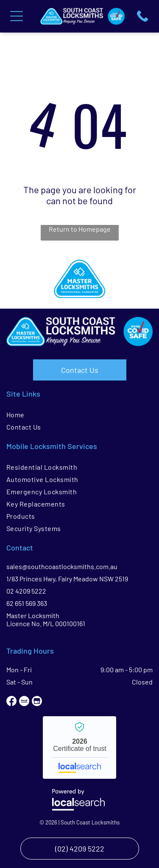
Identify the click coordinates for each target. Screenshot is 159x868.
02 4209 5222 (26, 591)
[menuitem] (79, 415)
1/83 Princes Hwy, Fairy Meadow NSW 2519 (67, 579)
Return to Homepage (80, 229)
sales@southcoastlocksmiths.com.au (62, 566)
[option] (79, 279)
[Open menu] (17, 16)
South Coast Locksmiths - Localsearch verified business (79, 748)
